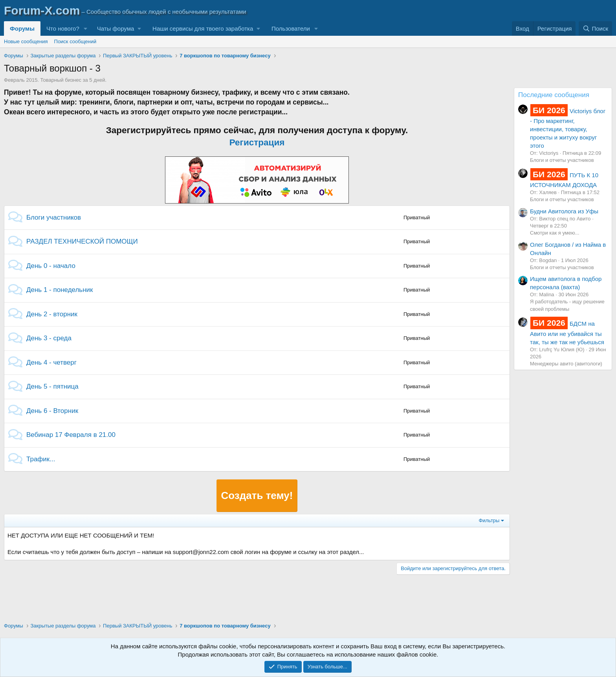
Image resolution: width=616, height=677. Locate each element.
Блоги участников (54, 217)
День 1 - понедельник (60, 290)
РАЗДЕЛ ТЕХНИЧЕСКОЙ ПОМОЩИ (82, 241)
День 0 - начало (51, 266)
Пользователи (291, 28)
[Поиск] (595, 28)
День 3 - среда (49, 338)
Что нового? (63, 28)
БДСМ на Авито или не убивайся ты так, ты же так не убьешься (567, 333)
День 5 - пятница (52, 386)
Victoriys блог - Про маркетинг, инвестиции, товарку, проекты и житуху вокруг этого (568, 128)
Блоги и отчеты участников (562, 160)
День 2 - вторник (52, 314)
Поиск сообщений (75, 41)
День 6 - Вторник (52, 411)
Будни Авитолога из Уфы (564, 211)
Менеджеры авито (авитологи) (566, 364)
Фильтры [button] (489, 520)
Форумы (22, 28)
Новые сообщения (26, 41)
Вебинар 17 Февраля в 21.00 (71, 435)
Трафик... (41, 459)
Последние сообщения (554, 95)
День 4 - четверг (51, 362)
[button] (86, 28)
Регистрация (257, 142)
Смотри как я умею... (555, 233)
